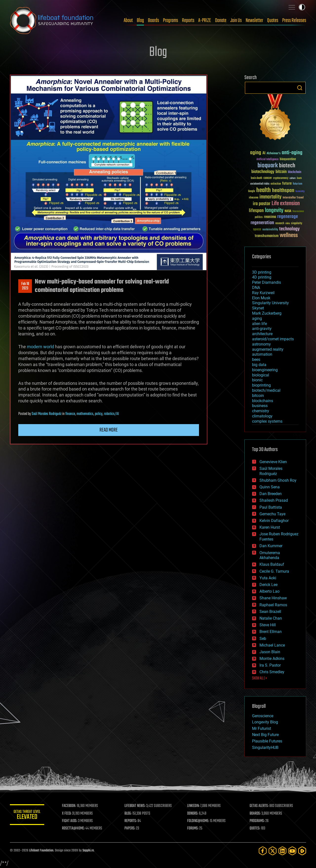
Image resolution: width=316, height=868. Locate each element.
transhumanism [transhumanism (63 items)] (267, 236)
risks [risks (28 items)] (288, 223)
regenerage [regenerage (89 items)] (288, 217)
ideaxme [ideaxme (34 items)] (254, 198)
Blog (140, 21)
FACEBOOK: (69, 806)
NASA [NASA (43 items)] (288, 211)
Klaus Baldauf (272, 564)
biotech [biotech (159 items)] (287, 166)
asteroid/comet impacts (273, 339)
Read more (109, 430)
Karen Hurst (270, 527)
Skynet (258, 308)
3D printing (262, 272)
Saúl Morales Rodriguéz (47, 414)
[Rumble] (302, 851)
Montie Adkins (272, 659)
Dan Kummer (271, 546)
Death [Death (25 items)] (299, 178)
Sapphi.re (88, 851)
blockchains (263, 401)
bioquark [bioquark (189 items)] (268, 166)
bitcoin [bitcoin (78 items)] (281, 172)
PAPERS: (130, 828)
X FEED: (67, 814)
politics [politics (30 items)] (259, 217)
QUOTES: (255, 828)
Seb (263, 639)
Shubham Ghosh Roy (278, 480)
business (260, 406)
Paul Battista (271, 507)
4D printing (262, 277)
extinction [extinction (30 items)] (276, 184)
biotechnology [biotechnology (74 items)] (263, 172)
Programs (170, 21)
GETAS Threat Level (27, 815)
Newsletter (254, 21)
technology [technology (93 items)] (289, 229)
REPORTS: (131, 821)
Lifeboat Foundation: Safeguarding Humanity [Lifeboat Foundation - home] (52, 21)
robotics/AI (111, 414)
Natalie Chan (271, 618)
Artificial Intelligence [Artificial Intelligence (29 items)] (267, 160)
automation (262, 354)
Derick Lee (268, 585)
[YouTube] (292, 851)
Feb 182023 (25, 286)
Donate (221, 21)
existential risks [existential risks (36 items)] (260, 184)
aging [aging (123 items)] (256, 153)
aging (257, 318)
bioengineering (265, 370)
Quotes (273, 21)
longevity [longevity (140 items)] (274, 211)
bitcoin (258, 396)
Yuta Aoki (268, 578)
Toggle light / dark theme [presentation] (302, 7)
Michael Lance (272, 645)
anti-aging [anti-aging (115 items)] (292, 153)
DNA (256, 288)
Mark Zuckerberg (267, 313)
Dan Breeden (271, 494)
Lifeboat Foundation (41, 851)
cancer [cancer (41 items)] (268, 178)
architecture (262, 334)
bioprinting (261, 385)
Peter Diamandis (267, 282)
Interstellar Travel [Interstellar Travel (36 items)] (293, 198)
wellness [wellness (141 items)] (289, 236)
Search (300, 88)
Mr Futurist (262, 728)
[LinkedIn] (282, 851)
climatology (262, 416)
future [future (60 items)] (287, 184)
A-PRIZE (205, 21)
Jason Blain (270, 652)
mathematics (85, 414)
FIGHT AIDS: (70, 821)
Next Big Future (265, 735)
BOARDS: (255, 814)
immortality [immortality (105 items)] (270, 197)
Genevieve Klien (273, 462)
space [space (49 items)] (257, 229)
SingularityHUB (265, 748)
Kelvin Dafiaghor (274, 521)
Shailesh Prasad (274, 500)
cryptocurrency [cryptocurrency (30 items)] (281, 178)
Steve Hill (268, 625)
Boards (153, 21)
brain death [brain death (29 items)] (257, 178)
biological (261, 375)
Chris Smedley (272, 672)
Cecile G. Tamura (274, 571)
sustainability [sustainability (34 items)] (270, 230)
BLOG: (128, 814)
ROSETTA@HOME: (74, 828)
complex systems (267, 421)
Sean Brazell (270, 612)
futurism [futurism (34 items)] (297, 184)
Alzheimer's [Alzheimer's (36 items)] (274, 154)
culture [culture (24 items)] (293, 178)
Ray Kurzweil (263, 293)
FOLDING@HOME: (198, 821)
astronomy (261, 344)
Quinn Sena (270, 487)
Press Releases (294, 21)
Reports (188, 21)
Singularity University (270, 303)
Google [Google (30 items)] (252, 191)
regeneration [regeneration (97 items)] (262, 223)
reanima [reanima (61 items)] (270, 217)
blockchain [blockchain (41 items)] (295, 172)
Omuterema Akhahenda (270, 555)
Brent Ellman (271, 632)
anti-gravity (262, 329)
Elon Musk (261, 298)
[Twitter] (273, 851)
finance (70, 414)
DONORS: (193, 814)
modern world (40, 347)
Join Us (236, 21)
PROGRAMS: (257, 821)
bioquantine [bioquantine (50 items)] (288, 159)
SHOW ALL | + (260, 678)
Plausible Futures (267, 741)
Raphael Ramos (273, 605)
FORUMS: (193, 828)
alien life (259, 324)
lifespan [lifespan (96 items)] (256, 211)
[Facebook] (263, 851)
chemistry (261, 411)
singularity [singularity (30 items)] (297, 224)
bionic (257, 380)
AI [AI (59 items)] (264, 153)
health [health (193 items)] (264, 190)
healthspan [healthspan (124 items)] (283, 191)
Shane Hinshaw (273, 598)
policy (99, 414)
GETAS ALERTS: (259, 806)
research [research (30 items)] (280, 224)
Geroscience (263, 716)
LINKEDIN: (194, 806)
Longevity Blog (265, 722)
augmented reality (268, 349)
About (128, 21)
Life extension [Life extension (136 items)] (286, 204)
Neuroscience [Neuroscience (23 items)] (298, 212)
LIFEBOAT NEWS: (135, 806)
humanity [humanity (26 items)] (300, 192)
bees (256, 359)
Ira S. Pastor (270, 665)
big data (259, 365)
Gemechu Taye (272, 514)
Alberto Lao (269, 591)
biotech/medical (266, 390)
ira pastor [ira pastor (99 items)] (262, 204)
